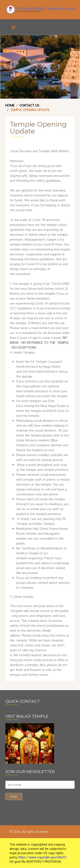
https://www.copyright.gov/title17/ (43, 857)
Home (10, 105)
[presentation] (38, 808)
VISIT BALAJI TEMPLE (27, 716)
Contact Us (29, 105)
